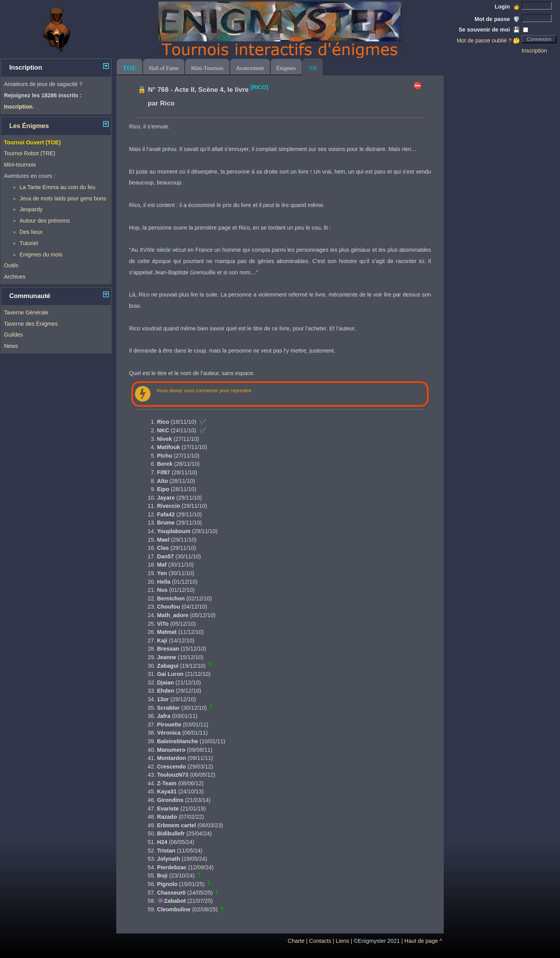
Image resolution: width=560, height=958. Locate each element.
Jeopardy (31, 209)
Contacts (320, 941)
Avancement (250, 68)
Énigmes (286, 68)
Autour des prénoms (45, 221)
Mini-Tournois (207, 68)
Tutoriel (29, 243)
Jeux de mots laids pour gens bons (63, 198)
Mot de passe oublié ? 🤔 (488, 40)
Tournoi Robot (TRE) (30, 153)
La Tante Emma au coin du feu (57, 187)
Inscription (534, 51)
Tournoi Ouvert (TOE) (32, 142)
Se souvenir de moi (489, 30)
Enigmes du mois (41, 254)
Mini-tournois (20, 165)
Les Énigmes (29, 126)
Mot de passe (497, 19)
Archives (15, 277)
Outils (11, 265)
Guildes (13, 335)
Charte (296, 941)
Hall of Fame (164, 68)
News (11, 346)
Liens (342, 941)
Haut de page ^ (423, 941)
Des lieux (31, 232)
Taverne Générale (26, 312)
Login (507, 7)
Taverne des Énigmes (31, 324)
